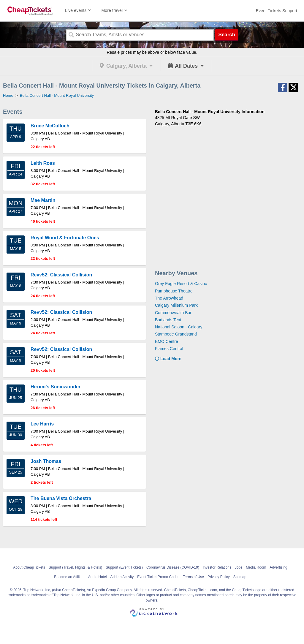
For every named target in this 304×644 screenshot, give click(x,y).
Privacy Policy (219, 577)
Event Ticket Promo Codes (158, 577)
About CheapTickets (29, 567)
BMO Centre (167, 341)
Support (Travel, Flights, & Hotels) (75, 567)
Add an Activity (122, 577)
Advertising (278, 567)
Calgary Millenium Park (176, 305)
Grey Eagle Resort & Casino (181, 284)
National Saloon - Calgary (179, 327)
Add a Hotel (98, 577)
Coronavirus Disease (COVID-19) (173, 567)
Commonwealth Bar (173, 313)
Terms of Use (193, 577)
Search (227, 35)
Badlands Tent (168, 320)
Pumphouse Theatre (174, 291)
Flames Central (169, 349)
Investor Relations (217, 567)
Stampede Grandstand (176, 334)
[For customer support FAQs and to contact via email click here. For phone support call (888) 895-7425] (277, 11)
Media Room (256, 567)
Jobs (239, 567)
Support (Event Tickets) (124, 567)
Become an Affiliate (69, 577)
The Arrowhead (169, 298)
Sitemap (240, 577)
